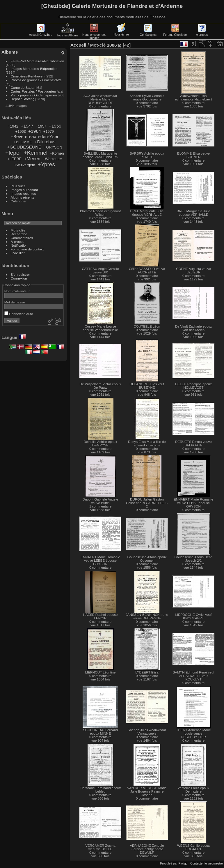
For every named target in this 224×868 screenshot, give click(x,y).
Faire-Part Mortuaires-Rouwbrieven (38, 61)
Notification (19, 245)
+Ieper (13, 153)
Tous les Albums (67, 34)
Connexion (19, 278)
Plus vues (18, 186)
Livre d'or (18, 253)
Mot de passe (15, 302)
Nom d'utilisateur (17, 291)
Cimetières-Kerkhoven (28, 76)
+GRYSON (53, 147)
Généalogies (148, 33)
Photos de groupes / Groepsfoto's (36, 80)
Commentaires (22, 238)
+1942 (13, 126)
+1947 (27, 126)
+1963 (21, 131)
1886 (112, 45)
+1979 (49, 131)
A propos (202, 33)
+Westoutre (52, 159)
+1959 (55, 126)
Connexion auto (19, 314)
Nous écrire (121, 33)
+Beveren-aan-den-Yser (35, 136)
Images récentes (23, 193)
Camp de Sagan (23, 87)
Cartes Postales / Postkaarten (33, 91)
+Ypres (46, 164)
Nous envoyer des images (94, 35)
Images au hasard (24, 190)
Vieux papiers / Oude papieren (34, 95)
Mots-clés (18, 230)
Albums (10, 52)
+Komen (57, 153)
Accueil (78, 45)
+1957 (41, 126)
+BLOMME (23, 142)
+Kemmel (36, 153)
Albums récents (23, 197)
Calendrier (19, 201)
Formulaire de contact (27, 249)
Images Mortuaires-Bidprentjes (34, 69)
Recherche (19, 234)
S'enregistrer (20, 274)
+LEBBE (14, 159)
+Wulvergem (25, 165)
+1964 (34, 131)
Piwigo (183, 863)
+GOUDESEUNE (24, 147)
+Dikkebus (45, 142)
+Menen (32, 159)
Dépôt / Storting (23, 99)
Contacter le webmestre (207, 863)
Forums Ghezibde (175, 33)
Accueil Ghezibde (41, 33)
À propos (18, 242)
